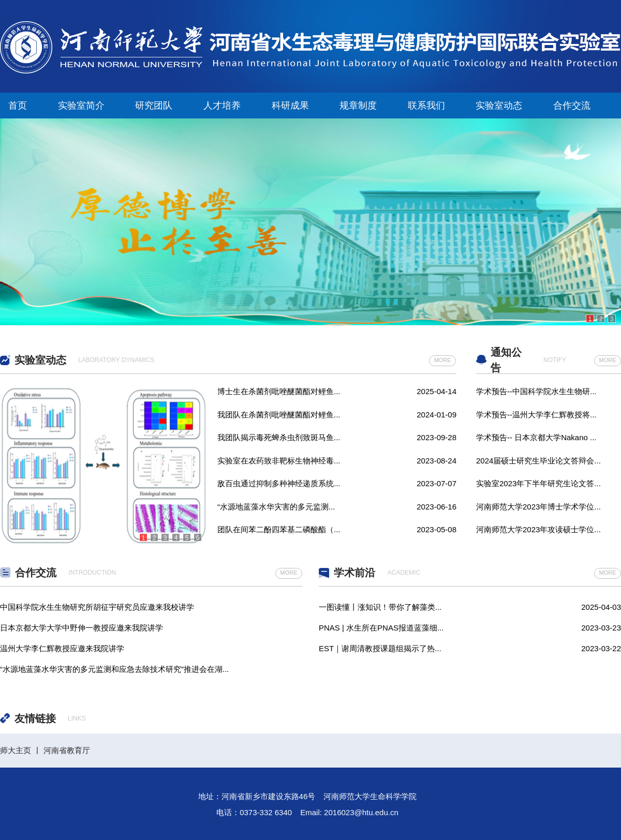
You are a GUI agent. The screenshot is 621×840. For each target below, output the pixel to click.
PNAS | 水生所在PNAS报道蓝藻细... (381, 628)
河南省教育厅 (67, 750)
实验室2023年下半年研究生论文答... (538, 483)
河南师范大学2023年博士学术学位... (538, 507)
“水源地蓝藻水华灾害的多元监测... (276, 507)
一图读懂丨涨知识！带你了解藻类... (380, 607)
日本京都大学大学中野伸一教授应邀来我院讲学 (82, 627)
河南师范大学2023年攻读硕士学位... (538, 529)
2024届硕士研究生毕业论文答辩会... (538, 461)
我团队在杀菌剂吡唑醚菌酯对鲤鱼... (279, 415)
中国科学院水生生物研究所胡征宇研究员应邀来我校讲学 (97, 606)
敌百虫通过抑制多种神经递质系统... (279, 483)
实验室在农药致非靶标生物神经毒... (279, 461)
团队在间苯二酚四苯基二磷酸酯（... (279, 529)
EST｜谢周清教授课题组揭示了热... (380, 648)
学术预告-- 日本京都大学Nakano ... (536, 437)
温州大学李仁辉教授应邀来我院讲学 (62, 647)
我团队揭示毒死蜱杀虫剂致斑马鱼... (279, 437)
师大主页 (16, 750)
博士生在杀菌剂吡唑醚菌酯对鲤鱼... (279, 391)
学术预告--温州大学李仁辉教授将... (536, 415)
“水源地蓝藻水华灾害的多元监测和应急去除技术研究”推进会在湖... (115, 668)
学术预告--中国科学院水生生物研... (536, 391)
